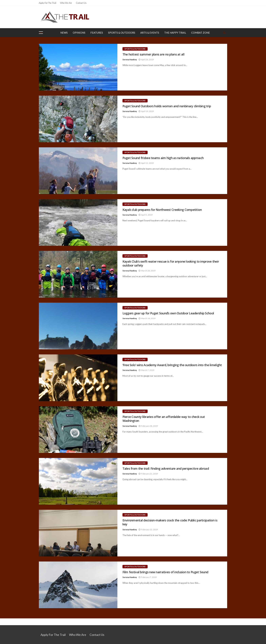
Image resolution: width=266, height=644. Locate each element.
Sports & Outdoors (122, 33)
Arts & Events (150, 33)
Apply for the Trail (47, 3)
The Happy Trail (175, 33)
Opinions (79, 33)
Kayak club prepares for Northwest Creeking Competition (162, 210)
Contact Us (81, 3)
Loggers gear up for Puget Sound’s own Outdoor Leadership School (168, 313)
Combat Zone (201, 33)
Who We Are (66, 3)
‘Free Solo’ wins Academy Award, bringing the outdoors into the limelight (172, 365)
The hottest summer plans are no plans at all (153, 54)
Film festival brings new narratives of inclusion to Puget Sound (165, 572)
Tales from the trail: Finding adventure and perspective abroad (166, 469)
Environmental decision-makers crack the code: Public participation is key (170, 522)
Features (97, 33)
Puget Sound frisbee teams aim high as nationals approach (163, 158)
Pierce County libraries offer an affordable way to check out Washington (164, 419)
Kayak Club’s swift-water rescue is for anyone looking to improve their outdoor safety (171, 263)
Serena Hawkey (130, 59)
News (64, 33)
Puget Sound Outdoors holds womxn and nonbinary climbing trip (167, 106)
